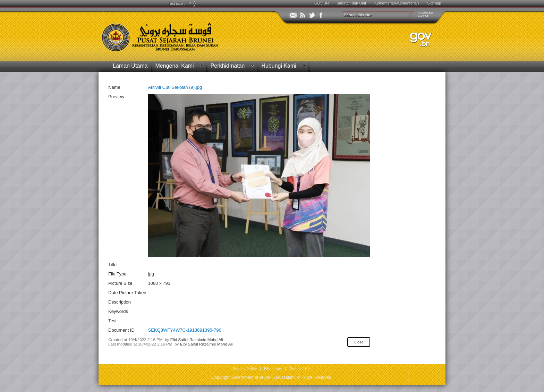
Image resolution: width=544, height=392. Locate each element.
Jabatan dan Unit (352, 3)
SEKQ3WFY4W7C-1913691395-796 (185, 330)
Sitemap (434, 3)
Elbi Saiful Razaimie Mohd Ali (197, 339)
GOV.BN (322, 3)
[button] (410, 15)
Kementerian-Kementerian (397, 3)
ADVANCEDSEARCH (425, 14)
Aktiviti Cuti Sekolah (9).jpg (175, 87)
